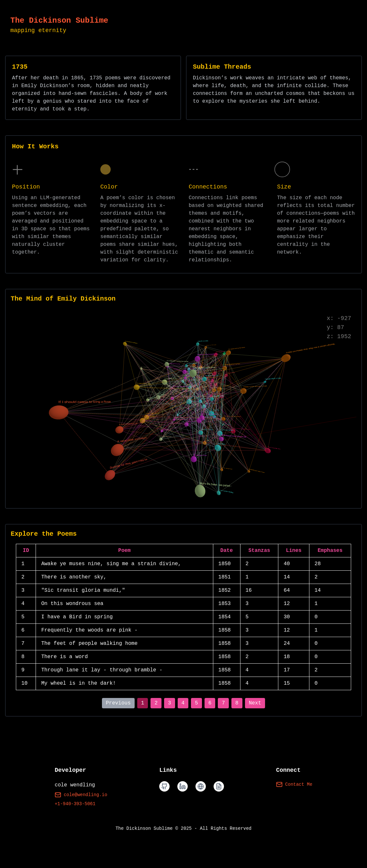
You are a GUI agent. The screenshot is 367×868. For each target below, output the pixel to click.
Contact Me (294, 784)
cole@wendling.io (81, 795)
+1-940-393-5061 (75, 804)
